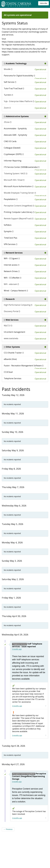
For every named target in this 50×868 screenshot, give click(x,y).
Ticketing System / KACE (15, 174)
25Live (7, 122)
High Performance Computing (17, 305)
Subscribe (43, 3)
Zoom (6, 108)
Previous (8, 829)
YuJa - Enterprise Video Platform (18, 101)
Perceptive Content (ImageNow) (18, 206)
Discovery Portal (11, 311)
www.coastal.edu (11, 338)
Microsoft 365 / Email (13, 180)
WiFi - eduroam (10, 284)
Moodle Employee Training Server (19, 193)
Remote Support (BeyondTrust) (18, 219)
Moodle (7, 69)
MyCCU (7, 326)
